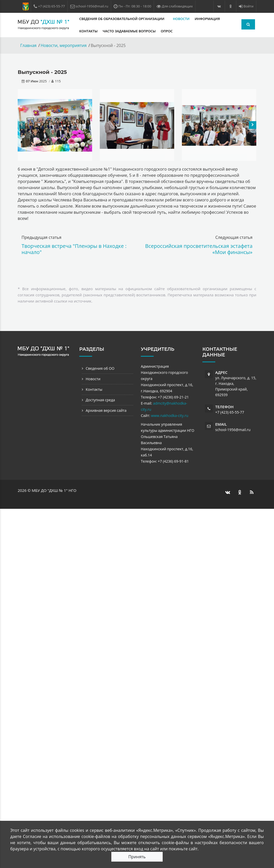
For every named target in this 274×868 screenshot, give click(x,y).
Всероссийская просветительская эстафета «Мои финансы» (199, 249)
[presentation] (21, 125)
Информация (208, 19)
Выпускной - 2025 (42, 72)
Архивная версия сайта (106, 410)
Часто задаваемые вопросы (129, 31)
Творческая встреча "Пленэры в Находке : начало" (74, 249)
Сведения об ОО (100, 368)
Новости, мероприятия (63, 45)
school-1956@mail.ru (233, 430)
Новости (181, 19)
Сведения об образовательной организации (122, 19)
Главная (28, 45)
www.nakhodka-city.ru (169, 416)
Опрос (167, 31)
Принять (137, 857)
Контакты (88, 31)
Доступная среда (100, 400)
